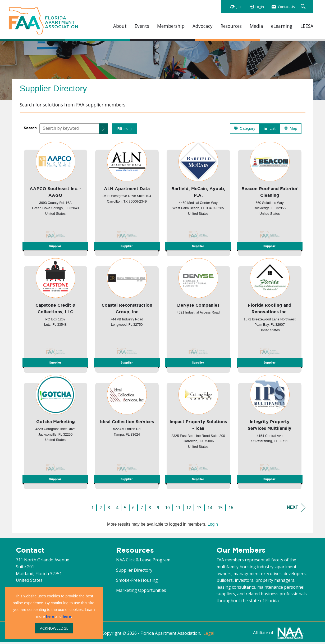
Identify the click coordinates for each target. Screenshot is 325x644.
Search (30, 130)
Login (213, 526)
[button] (104, 131)
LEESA (307, 26)
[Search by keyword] (69, 131)
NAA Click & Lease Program (143, 562)
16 (231, 510)
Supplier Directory (134, 572)
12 (189, 510)
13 (199, 510)
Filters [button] (125, 131)
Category (245, 131)
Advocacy (203, 26)
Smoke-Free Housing (137, 582)
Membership (171, 26)
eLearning (282, 26)
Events (142, 26)
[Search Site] (304, 7)
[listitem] (56, 199)
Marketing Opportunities (141, 592)
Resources (231, 26)
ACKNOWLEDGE (54, 628)
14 (210, 510)
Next (296, 510)
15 (220, 510)
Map (291, 131)
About (120, 26)
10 (167, 510)
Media (256, 26)
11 (178, 510)
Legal (209, 635)
